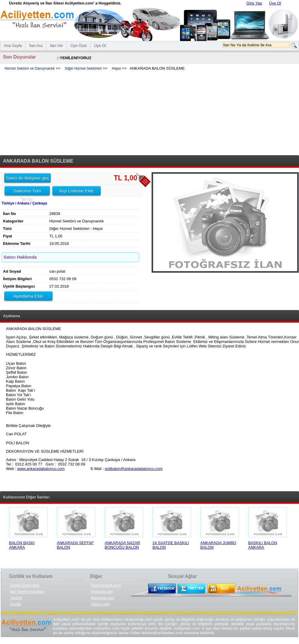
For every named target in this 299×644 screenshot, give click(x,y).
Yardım (16, 598)
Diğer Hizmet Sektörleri (83, 68)
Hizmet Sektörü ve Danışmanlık (30, 68)
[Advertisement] (149, 113)
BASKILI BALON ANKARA (263, 545)
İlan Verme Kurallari (27, 592)
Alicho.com (100, 604)
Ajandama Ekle (29, 296)
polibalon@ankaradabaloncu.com (134, 469)
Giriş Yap (254, 3)
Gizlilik (16, 604)
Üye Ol (275, 3)
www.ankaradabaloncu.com (41, 469)
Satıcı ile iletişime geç (28, 178)
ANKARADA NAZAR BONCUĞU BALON (122, 545)
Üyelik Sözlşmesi (25, 585)
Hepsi (116, 68)
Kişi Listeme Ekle (77, 191)
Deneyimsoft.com (106, 585)
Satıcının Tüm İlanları (27, 192)
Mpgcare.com (103, 598)
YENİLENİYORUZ (75, 58)
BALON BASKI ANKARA (22, 545)
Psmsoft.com (102, 592)
